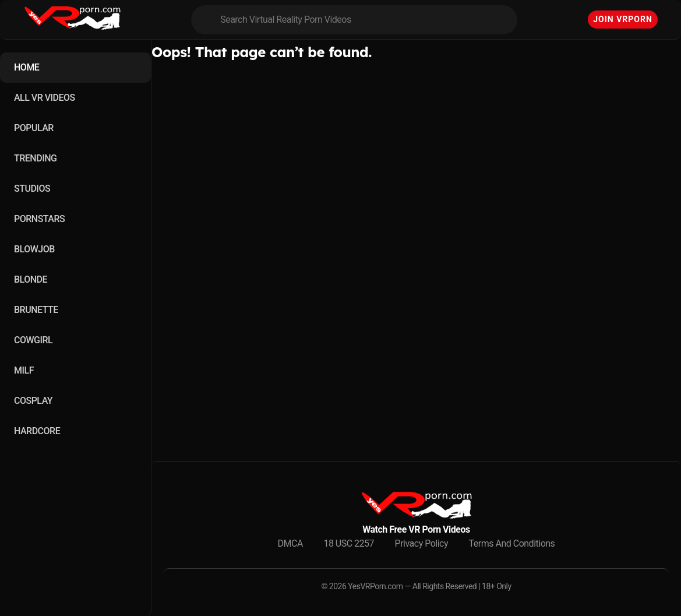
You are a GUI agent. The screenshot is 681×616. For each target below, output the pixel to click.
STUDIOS (32, 189)
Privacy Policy (422, 543)
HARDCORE (37, 431)
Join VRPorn (623, 19)
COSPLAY (33, 401)
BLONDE (31, 279)
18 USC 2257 (349, 543)
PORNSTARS (39, 219)
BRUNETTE (36, 310)
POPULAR (34, 128)
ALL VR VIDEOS (45, 98)
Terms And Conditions (512, 543)
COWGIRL (33, 340)
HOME (27, 67)
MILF (24, 370)
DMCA (290, 543)
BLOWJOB (34, 249)
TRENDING (35, 158)
